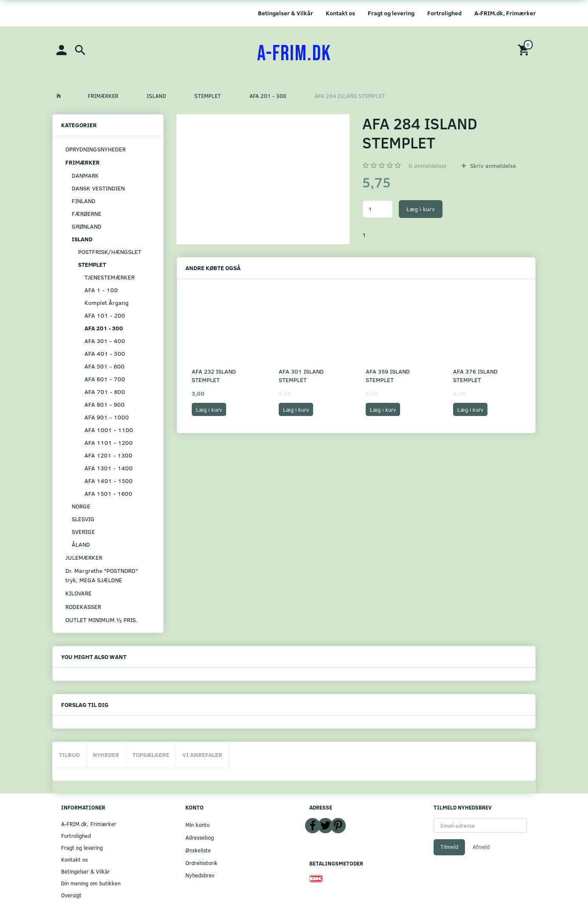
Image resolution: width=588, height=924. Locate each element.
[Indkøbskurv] (525, 49)
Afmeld (481, 847)
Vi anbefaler (202, 755)
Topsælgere (151, 755)
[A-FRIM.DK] (294, 54)
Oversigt (71, 895)
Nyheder (106, 755)
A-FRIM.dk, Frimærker (505, 13)
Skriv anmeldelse (492, 166)
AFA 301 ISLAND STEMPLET (301, 375)
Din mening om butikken (91, 883)
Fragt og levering (391, 13)
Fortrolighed (444, 13)
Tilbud (69, 755)
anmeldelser (428, 166)
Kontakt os (340, 13)
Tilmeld (449, 847)
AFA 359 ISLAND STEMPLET (388, 375)
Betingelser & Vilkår (286, 13)
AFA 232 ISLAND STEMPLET (214, 375)
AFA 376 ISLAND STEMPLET (475, 375)
